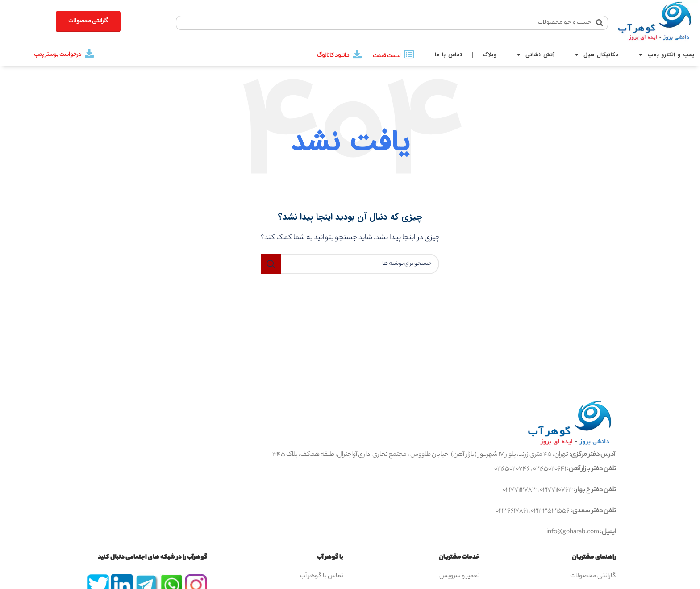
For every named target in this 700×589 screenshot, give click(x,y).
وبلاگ (490, 55)
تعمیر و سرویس (460, 576)
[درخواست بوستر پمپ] (89, 54)
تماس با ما (449, 55)
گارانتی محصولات (593, 576)
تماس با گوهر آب (322, 576)
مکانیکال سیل (597, 55)
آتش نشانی (536, 55)
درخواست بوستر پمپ (58, 55)
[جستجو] (350, 264)
